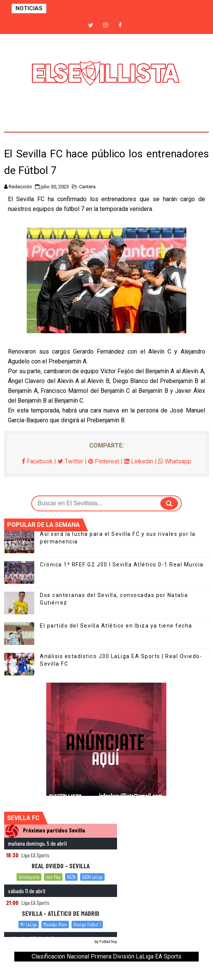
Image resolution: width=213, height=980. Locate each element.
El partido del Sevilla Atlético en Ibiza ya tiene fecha (116, 626)
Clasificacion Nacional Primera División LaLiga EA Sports (106, 956)
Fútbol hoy (108, 942)
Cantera (87, 187)
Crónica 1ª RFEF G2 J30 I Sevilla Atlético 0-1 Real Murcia (122, 565)
